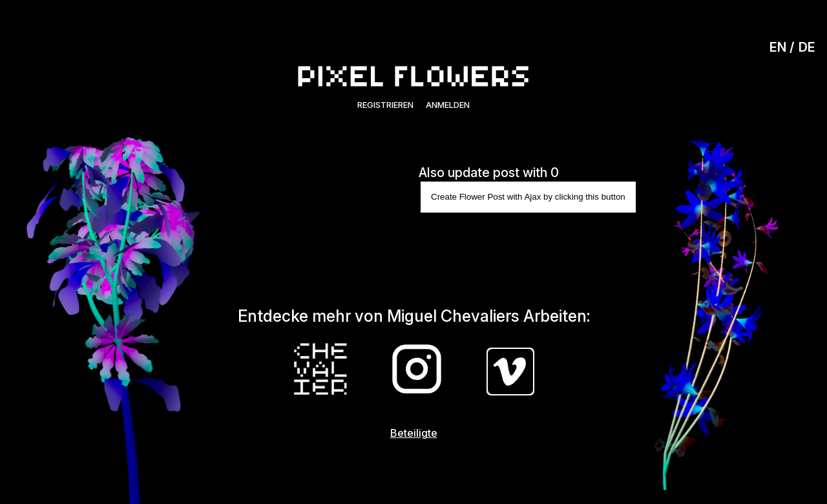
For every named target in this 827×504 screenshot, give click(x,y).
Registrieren (385, 105)
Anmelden (448, 105)
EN (778, 47)
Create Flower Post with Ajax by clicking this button (528, 197)
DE (807, 47)
